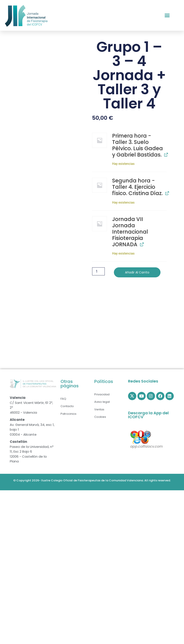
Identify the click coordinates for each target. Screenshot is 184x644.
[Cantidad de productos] (98, 271)
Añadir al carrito (137, 272)
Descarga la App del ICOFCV (148, 415)
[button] (167, 15)
